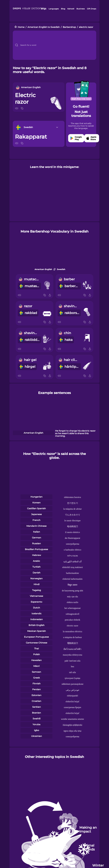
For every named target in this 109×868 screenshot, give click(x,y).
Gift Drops (92, 9)
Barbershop (69, 27)
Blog (63, 9)
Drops (44, 9)
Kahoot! (71, 9)
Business (81, 9)
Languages (54, 9)
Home (21, 27)
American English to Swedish (44, 27)
